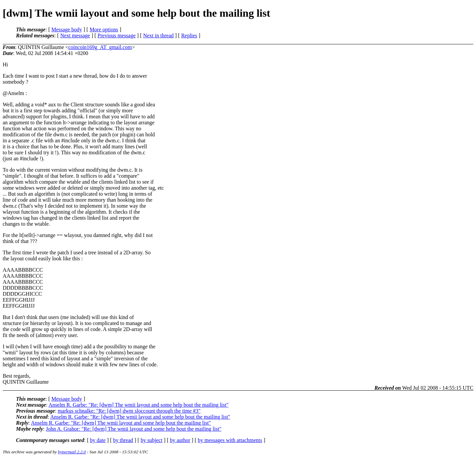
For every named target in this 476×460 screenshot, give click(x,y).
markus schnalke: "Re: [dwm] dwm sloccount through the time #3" (129, 411)
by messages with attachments (230, 440)
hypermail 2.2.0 (72, 452)
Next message (75, 35)
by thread (123, 440)
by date (98, 440)
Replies (189, 35)
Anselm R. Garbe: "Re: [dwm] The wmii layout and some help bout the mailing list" (139, 405)
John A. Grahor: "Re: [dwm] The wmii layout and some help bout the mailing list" (134, 429)
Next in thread (159, 35)
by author (180, 440)
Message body (67, 29)
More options (104, 29)
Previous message (117, 35)
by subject (151, 440)
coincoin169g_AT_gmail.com (100, 47)
